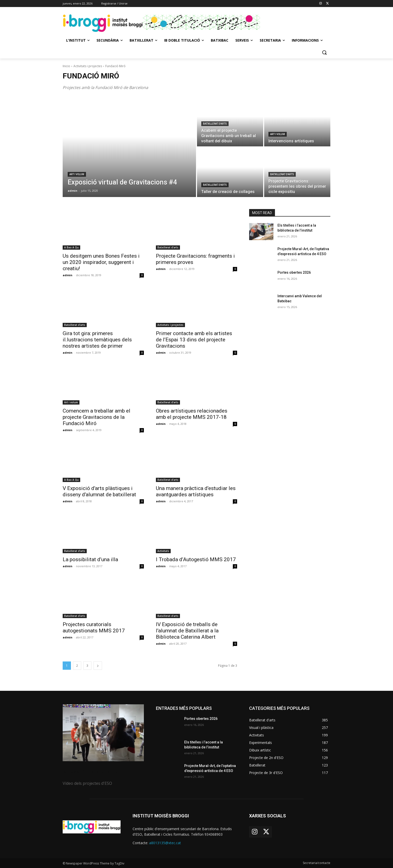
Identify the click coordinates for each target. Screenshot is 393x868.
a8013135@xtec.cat (165, 843)
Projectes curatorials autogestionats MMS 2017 (94, 628)
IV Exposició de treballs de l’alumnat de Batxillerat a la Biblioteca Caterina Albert (187, 631)
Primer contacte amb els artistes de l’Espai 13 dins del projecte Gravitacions (194, 340)
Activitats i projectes (88, 66)
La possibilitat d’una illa (90, 559)
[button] (324, 52)
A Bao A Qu (71, 247)
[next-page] (98, 666)
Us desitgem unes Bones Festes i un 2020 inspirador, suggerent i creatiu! (101, 262)
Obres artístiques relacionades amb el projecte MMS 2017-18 (192, 414)
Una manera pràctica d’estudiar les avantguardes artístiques (196, 491)
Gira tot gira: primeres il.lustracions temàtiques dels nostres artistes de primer (97, 340)
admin (68, 275)
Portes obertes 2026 (294, 272)
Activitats (163, 551)
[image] (103, 733)
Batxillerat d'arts (215, 124)
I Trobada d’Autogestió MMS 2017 (196, 559)
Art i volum (77, 174)
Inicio (66, 66)
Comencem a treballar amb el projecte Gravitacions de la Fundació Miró (96, 417)
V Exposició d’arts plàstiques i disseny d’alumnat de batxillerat (99, 491)
